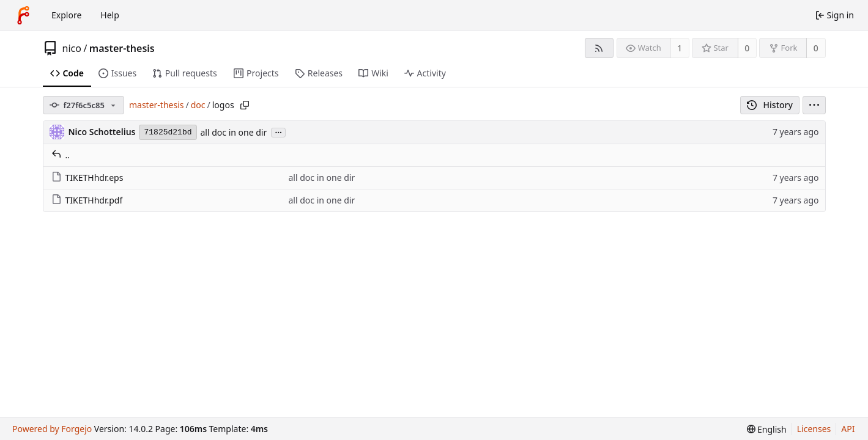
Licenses (814, 429)
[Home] (23, 15)
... (278, 132)
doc (198, 105)
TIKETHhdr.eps (87, 178)
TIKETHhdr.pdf (87, 200)
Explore (66, 15)
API (848, 429)
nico (72, 48)
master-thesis (122, 48)
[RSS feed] (599, 48)
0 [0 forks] (816, 48)
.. (61, 155)
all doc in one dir (234, 132)
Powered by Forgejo (52, 429)
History (770, 105)
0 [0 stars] (747, 48)
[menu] (814, 105)
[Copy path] (245, 105)
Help (110, 15)
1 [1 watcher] (680, 48)
